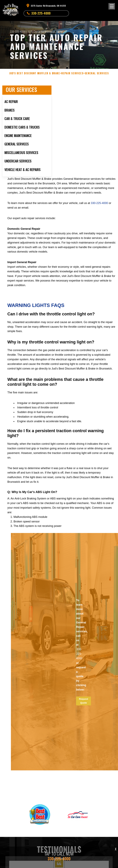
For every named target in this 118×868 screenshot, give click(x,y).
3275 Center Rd (36, 32)
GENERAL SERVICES (97, 73)
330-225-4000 (41, 13)
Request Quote (84, 701)
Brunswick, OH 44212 (56, 32)
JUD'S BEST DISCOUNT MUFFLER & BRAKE (35, 73)
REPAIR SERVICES (72, 73)
